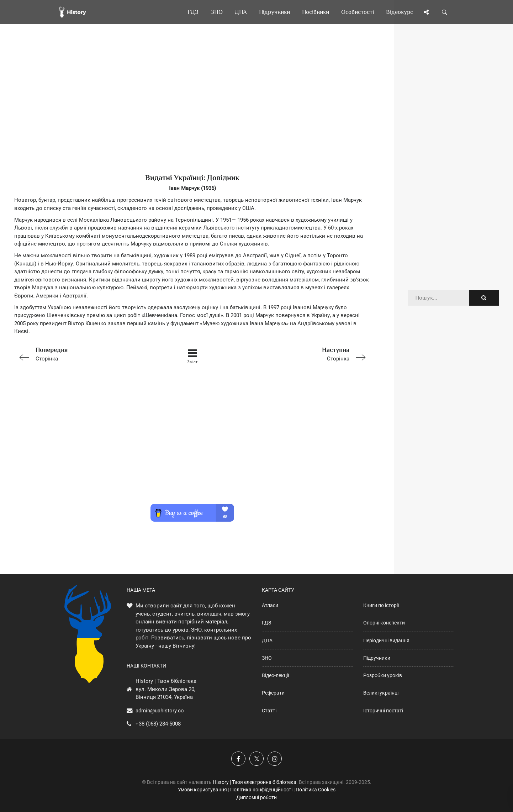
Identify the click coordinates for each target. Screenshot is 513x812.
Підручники (377, 658)
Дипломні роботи (256, 797)
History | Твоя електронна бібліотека (255, 782)
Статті (269, 711)
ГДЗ (266, 623)
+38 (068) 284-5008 (158, 724)
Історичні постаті (383, 711)
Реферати (273, 693)
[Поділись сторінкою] (426, 12)
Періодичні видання (386, 640)
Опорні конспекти (384, 623)
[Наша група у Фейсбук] (238, 759)
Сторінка (85, 354)
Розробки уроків (383, 675)
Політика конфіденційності (261, 790)
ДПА (267, 640)
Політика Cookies (316, 790)
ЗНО (267, 658)
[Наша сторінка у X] (256, 759)
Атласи (270, 605)
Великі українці (381, 693)
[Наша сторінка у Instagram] (275, 759)
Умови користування (202, 790)
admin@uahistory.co (160, 711)
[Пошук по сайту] (445, 12)
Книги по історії (381, 605)
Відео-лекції (275, 675)
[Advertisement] (192, 110)
